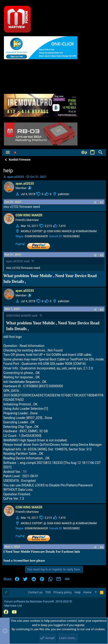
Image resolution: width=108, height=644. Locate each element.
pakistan (64, 194)
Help (78, 592)
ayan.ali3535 (16, 177)
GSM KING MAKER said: (22, 316)
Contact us (35, 592)
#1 (101, 202)
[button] (8, 153)
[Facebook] (6, 612)
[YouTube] (14, 612)
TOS (48, 592)
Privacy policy (63, 592)
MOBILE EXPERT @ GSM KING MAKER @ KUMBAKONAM (59, 231)
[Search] (101, 153)
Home (87, 592)
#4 (101, 547)
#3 (101, 310)
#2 (101, 255)
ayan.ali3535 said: (18, 261)
